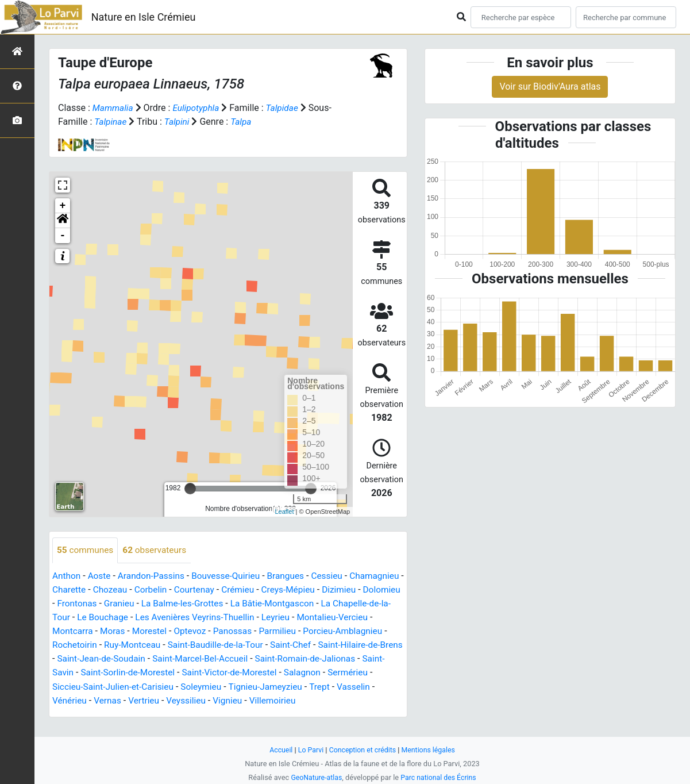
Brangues (294, 576)
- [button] (63, 236)
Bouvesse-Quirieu (232, 576)
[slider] (190, 489)
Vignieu (116, 714)
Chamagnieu (78, 590)
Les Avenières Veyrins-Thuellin (331, 618)
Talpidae (286, 108)
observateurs (158, 550)
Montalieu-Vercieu (126, 631)
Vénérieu (273, 700)
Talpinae (111, 122)
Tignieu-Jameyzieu (140, 700)
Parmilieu (72, 645)
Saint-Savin (224, 673)
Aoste (101, 576)
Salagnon (154, 687)
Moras (232, 631)
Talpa (244, 122)
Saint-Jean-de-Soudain (268, 659)
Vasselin (231, 700)
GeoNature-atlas (315, 777)
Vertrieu (350, 700)
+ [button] (63, 206)
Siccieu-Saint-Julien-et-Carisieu (292, 687)
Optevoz (312, 631)
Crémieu (302, 590)
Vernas (313, 700)
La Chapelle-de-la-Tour (156, 618)
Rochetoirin (211, 645)
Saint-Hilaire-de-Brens (171, 659)
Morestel (270, 631)
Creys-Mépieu (355, 590)
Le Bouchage (236, 618)
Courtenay (258, 590)
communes (86, 550)
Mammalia (114, 108)
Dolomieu (114, 604)
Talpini (178, 122)
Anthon (67, 576)
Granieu (205, 604)
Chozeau (171, 590)
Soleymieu (74, 700)
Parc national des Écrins (439, 777)
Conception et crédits (362, 750)
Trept (196, 700)
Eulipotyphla (198, 108)
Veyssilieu (73, 714)
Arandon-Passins (154, 576)
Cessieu (336, 576)
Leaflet (284, 512)
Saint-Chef (99, 659)
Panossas (356, 631)
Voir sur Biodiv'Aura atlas (550, 87)
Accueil (278, 750)
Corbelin (212, 590)
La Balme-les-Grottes (270, 604)
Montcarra (190, 631)
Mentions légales (431, 750)
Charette (128, 590)
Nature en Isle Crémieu (144, 17)
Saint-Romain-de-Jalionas (142, 673)
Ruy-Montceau (271, 645)
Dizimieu (70, 604)
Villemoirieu (162, 714)
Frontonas (161, 604)
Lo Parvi (309, 750)
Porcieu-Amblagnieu (139, 645)
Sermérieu (201, 687)
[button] (63, 221)
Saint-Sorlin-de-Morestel (302, 673)
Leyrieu (67, 631)
